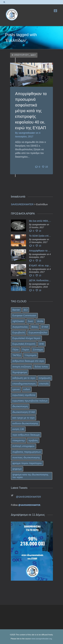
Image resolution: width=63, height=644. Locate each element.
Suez (30, 321)
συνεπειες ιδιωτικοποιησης (26, 458)
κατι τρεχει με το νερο (24, 418)
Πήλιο (15, 350)
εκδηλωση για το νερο (24, 378)
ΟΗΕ (41, 344)
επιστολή (44, 384)
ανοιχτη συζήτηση (22, 367)
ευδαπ (27, 389)
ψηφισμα (17, 469)
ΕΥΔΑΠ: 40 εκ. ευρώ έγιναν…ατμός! (40, 266)
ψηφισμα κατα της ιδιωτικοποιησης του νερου (30, 476)
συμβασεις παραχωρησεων (27, 452)
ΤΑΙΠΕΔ (17, 355)
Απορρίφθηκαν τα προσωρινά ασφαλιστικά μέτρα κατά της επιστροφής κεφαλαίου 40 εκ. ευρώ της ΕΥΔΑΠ (31, 111)
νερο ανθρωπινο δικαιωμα (26, 435)
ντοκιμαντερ (19, 440)
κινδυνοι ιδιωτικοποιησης (25, 423)
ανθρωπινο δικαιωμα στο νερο (28, 361)
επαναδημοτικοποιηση (24, 384)
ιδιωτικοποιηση (20, 406)
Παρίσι (26, 350)
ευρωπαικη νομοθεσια (24, 395)
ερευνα (16, 389)
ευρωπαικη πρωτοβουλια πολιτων (30, 401)
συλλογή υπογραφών (24, 446)
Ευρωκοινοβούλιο (38, 333)
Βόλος (35, 327)
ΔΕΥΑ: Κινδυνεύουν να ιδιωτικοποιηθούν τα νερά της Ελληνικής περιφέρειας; (40, 280)
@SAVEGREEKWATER (28, 497)
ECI (26, 310)
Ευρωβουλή (19, 333)
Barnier (16, 310)
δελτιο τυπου (41, 367)
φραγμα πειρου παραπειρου (27, 463)
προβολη (33, 440)
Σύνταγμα (38, 350)
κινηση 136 (18, 429)
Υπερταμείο (31, 355)
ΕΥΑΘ (45, 327)
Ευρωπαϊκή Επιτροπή (24, 344)
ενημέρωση (45, 378)
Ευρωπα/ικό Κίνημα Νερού (26, 338)
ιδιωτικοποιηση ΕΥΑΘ (24, 412)
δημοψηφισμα (20, 372)
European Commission (24, 315)
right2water (18, 321)
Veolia (40, 321)
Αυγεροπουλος (20, 327)
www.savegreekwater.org (41, 639)
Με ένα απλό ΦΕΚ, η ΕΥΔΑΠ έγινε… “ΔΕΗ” (40, 221)
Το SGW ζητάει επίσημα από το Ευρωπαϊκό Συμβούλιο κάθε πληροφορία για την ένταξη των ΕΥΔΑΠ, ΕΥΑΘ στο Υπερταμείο (40, 236)
